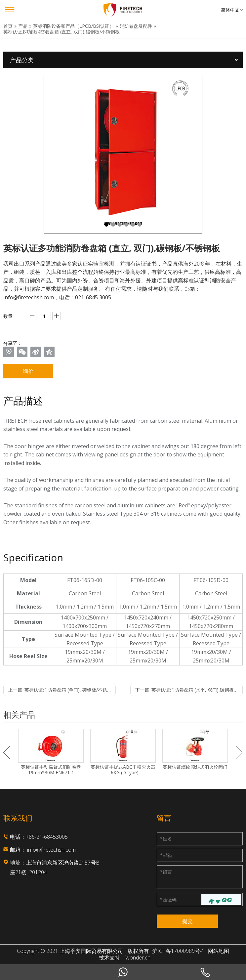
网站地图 (219, 951)
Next (239, 752)
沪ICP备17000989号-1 (178, 951)
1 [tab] (106, 225)
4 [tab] (126, 225)
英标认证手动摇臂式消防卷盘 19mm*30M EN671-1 (51, 770)
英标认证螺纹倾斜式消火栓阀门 (195, 767)
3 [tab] (120, 225)
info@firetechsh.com (51, 850)
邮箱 (166, 855)
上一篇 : (62, 690)
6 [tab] (140, 225)
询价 (28, 371)
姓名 (166, 839)
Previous (7, 752)
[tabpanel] (123, 154)
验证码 (168, 899)
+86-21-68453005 (47, 837)
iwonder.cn (138, 958)
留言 (166, 872)
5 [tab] (133, 225)
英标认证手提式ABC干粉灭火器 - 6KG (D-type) (123, 770)
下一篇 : (189, 690)
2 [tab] (113, 225)
